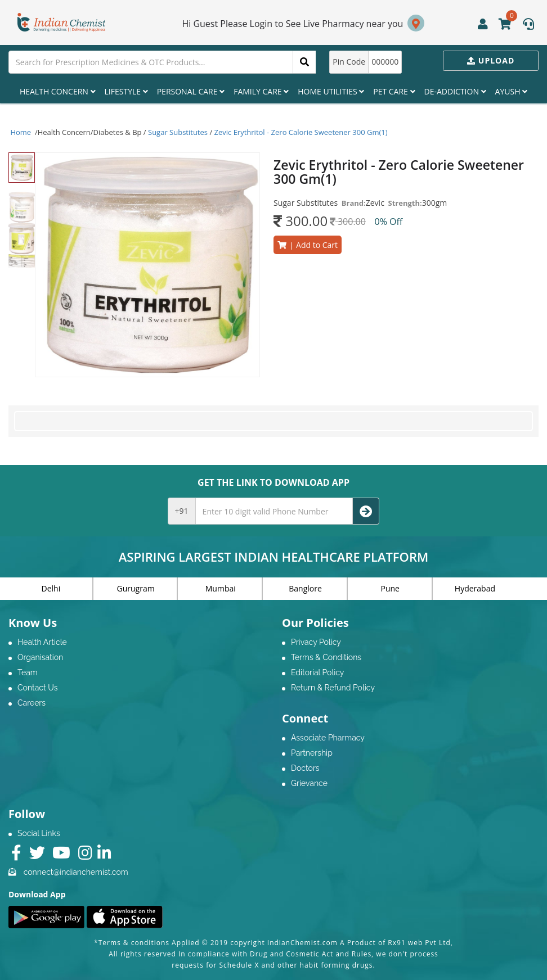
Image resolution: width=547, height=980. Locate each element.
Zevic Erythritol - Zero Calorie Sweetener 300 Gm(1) (301, 132)
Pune (390, 588)
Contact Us (37, 688)
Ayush (512, 91)
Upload (491, 60)
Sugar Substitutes (178, 132)
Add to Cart (308, 245)
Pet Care (394, 91)
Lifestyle (126, 91)
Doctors (305, 768)
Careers (32, 703)
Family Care (261, 91)
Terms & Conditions (326, 657)
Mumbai (221, 588)
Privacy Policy (316, 642)
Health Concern (58, 91)
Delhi (51, 588)
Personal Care (191, 91)
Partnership (312, 753)
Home (21, 132)
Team (28, 672)
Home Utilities (331, 91)
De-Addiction (455, 91)
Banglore (305, 588)
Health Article (42, 642)
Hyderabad (475, 588)
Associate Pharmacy (328, 738)
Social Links (39, 833)
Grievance (309, 783)
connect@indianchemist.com (76, 872)
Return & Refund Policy (333, 688)
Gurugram (136, 588)
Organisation (40, 657)
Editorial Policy (317, 672)
